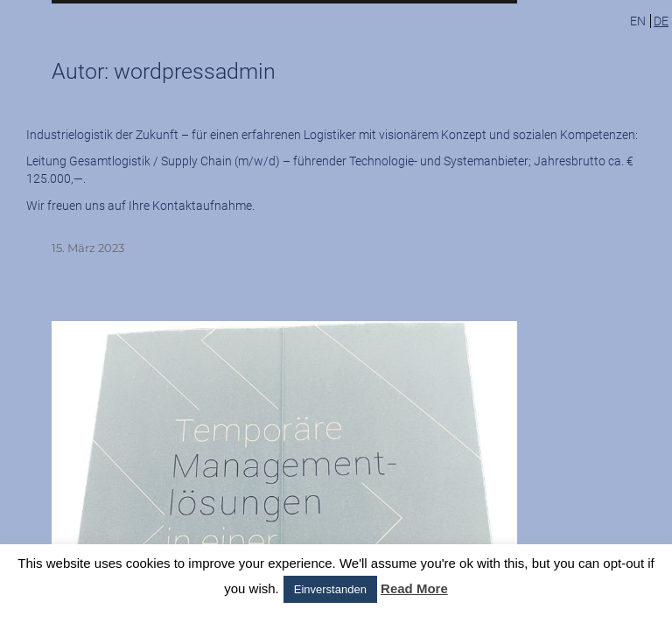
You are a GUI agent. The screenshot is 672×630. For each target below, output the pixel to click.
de (661, 21)
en (638, 21)
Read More (414, 588)
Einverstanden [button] (330, 589)
